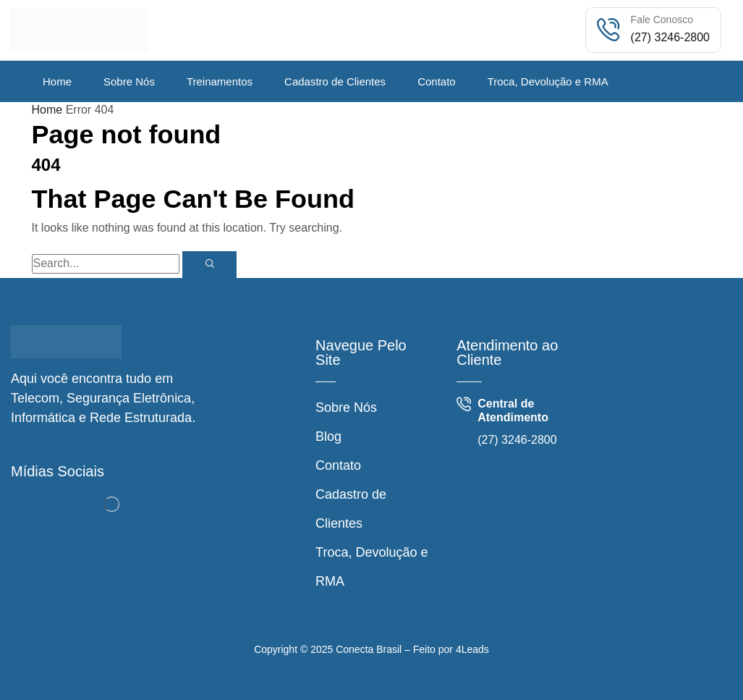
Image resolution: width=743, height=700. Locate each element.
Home (47, 109)
